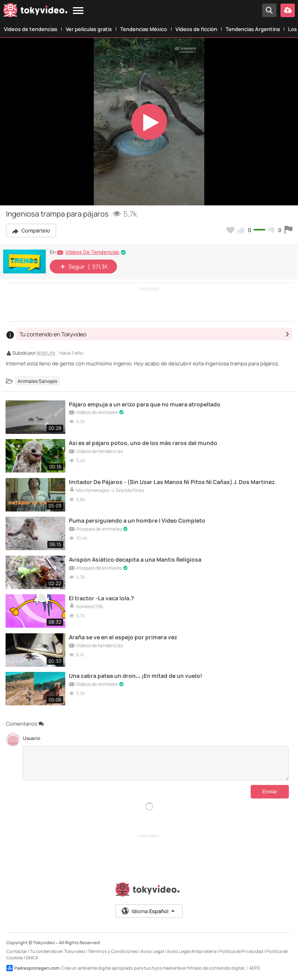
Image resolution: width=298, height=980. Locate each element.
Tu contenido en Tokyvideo (57, 949)
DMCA (32, 956)
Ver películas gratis (89, 29)
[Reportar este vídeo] (288, 230)
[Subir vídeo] (288, 10)
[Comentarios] (156, 761)
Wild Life (46, 353)
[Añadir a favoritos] (230, 230)
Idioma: (149, 909)
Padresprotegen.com (33, 966)
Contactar (17, 949)
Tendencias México (144, 29)
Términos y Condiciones (113, 949)
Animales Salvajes (37, 381)
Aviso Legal (152, 949)
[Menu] (78, 11)
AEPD (254, 966)
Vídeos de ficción (196, 29)
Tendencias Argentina (253, 29)
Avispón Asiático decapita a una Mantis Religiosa (136, 558)
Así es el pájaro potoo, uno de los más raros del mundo (144, 442)
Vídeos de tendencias (31, 29)
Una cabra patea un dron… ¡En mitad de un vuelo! (136, 674)
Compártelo (31, 230)
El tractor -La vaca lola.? (102, 597)
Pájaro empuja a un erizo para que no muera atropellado (146, 404)
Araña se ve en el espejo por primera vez (125, 635)
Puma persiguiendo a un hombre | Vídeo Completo (138, 520)
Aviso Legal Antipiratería (192, 949)
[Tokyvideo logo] (35, 12)
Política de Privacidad (241, 949)
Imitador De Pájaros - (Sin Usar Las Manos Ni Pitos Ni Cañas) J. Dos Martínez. (173, 481)
